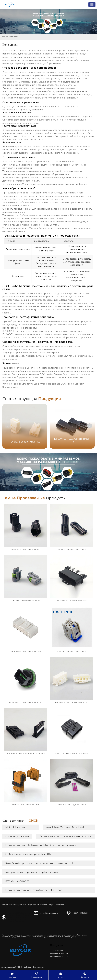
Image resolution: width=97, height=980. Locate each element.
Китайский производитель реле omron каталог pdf (39, 863)
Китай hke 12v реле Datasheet (65, 827)
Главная (5, 37)
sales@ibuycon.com (49, 913)
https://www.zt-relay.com (38, 905)
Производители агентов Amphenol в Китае (34, 890)
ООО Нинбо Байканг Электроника (33, 293)
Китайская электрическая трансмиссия (65, 836)
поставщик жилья (17, 836)
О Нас (61, 975)
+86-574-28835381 (80, 913)
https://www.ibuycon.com (16, 905)
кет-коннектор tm (17, 881)
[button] (90, 426)
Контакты (85, 975)
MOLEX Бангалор (17, 827)
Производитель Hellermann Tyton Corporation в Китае (41, 845)
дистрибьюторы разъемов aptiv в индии (32, 872)
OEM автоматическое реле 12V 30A (28, 854)
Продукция (36, 975)
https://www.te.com (57, 905)
